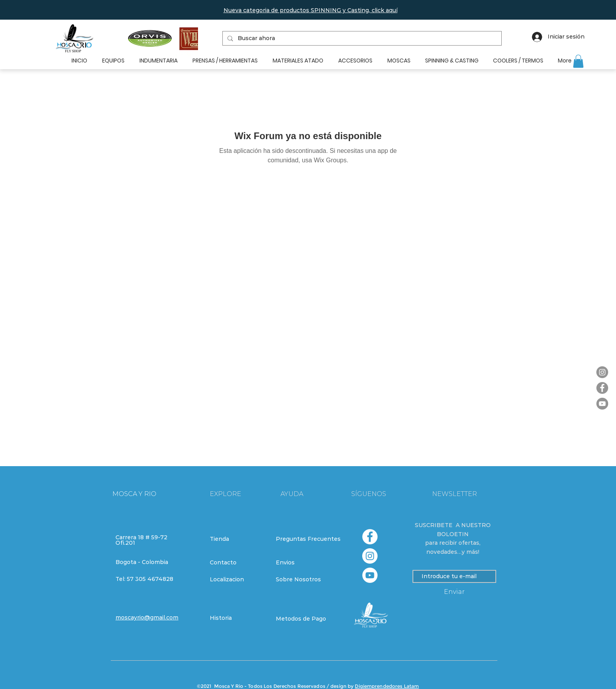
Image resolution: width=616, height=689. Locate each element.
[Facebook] (602, 388)
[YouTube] (602, 404)
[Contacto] (238, 562)
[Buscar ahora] (361, 39)
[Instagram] (602, 372)
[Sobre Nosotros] (304, 579)
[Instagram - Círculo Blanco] (370, 556)
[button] (311, 10)
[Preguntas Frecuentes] (308, 539)
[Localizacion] (238, 579)
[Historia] (238, 618)
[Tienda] (238, 539)
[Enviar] (454, 592)
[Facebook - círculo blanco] (370, 537)
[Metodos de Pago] (304, 619)
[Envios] (304, 562)
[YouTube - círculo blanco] (370, 575)
